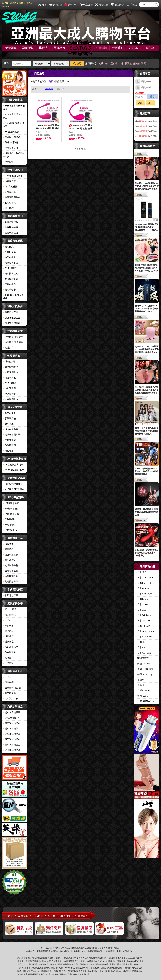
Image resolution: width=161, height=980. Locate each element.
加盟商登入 (67, 916)
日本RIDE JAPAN (145, 631)
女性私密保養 (10, 565)
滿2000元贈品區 (12, 723)
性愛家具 (8, 348)
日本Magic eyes (144, 594)
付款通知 (118, 48)
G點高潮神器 (10, 187)
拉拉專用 (8, 451)
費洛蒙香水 (9, 549)
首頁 (42, 5)
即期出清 (8, 162)
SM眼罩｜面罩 (11, 503)
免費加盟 (86, 5)
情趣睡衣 (8, 636)
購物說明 (71, 5)
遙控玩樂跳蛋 (10, 233)
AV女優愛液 (10, 383)
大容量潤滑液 (10, 399)
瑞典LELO (141, 685)
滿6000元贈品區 (12, 745)
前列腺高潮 (9, 445)
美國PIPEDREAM (145, 669)
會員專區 (83, 916)
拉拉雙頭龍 (9, 440)
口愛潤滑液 (9, 378)
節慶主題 (8, 626)
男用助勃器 (9, 290)
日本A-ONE (142, 605)
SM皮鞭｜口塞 (11, 514)
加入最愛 (117, 5)
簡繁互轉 (102, 5)
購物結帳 (55, 5)
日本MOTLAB (143, 653)
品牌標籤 (59, 48)
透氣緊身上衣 (10, 699)
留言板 (150, 48)
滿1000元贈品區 (12, 712)
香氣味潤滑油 (10, 372)
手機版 (132, 5)
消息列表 (38, 916)
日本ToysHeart (143, 583)
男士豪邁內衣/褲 (12, 688)
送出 (140, 103)
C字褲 (7, 620)
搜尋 (77, 64)
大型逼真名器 (10, 263)
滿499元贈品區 (11, 718)
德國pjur (140, 680)
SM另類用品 (10, 530)
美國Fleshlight (143, 664)
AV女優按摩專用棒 (13, 465)
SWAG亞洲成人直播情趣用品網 (17, 5)
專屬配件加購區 (12, 137)
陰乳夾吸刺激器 (12, 197)
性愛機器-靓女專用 (13, 342)
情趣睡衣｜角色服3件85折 (13, 155)
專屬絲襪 (8, 682)
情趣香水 (8, 544)
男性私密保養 (10, 571)
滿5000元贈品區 (12, 739)
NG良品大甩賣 (11, 132)
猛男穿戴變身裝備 (13, 484)
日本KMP (141, 642)
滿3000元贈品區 (12, 729)
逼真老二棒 (9, 181)
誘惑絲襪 (8, 642)
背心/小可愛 (10, 609)
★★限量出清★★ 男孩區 (14, 107)
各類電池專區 (10, 596)
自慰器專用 (9, 388)
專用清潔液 (9, 560)
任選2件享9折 (10, 142)
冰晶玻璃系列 (10, 576)
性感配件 (8, 658)
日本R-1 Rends (143, 615)
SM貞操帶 (9, 519)
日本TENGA (142, 588)
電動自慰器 (9, 284)
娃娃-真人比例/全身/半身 (14, 297)
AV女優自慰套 (11, 268)
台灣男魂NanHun (145, 701)
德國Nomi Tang (144, 674)
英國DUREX (142, 658)
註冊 (150, 103)
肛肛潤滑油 (9, 418)
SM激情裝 (9, 525)
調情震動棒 (9, 192)
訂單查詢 (101, 48)
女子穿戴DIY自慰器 (13, 489)
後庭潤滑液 (9, 394)
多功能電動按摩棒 (13, 176)
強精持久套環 (10, 312)
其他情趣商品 (10, 582)
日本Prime (141, 648)
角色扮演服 (9, 652)
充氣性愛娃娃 (10, 274)
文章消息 (134, 48)
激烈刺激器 (9, 413)
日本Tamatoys (143, 599)
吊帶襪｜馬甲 (10, 647)
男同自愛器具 (10, 429)
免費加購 (11, 48)
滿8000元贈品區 (12, 750)
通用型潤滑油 (10, 362)
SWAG (38, 971)
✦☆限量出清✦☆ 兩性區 (14, 125)
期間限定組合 (10, 148)
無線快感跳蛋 (10, 227)
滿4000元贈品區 (12, 734)
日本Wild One (143, 621)
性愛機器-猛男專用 (13, 337)
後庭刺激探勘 (10, 555)
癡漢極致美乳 (10, 279)
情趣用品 (117, 958)
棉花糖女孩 (9, 615)
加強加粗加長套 (12, 318)
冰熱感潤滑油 (10, 367)
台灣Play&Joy (143, 691)
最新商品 (27, 48)
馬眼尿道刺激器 (12, 435)
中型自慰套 (9, 257)
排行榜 (43, 48)
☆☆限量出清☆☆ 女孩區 (14, 116)
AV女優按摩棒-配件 (13, 470)
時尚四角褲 (9, 693)
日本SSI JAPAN (144, 626)
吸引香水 (8, 424)
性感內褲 (8, 663)
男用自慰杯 (9, 247)
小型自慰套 (9, 252)
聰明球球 (8, 208)
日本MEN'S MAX (145, 637)
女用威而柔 (9, 203)
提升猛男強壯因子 (13, 323)
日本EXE (141, 610)
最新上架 (61, 89)
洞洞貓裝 (8, 631)
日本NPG (141, 572)
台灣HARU (142, 696)
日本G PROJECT (144, 578)
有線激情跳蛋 (10, 222)
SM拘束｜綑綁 (11, 509)
